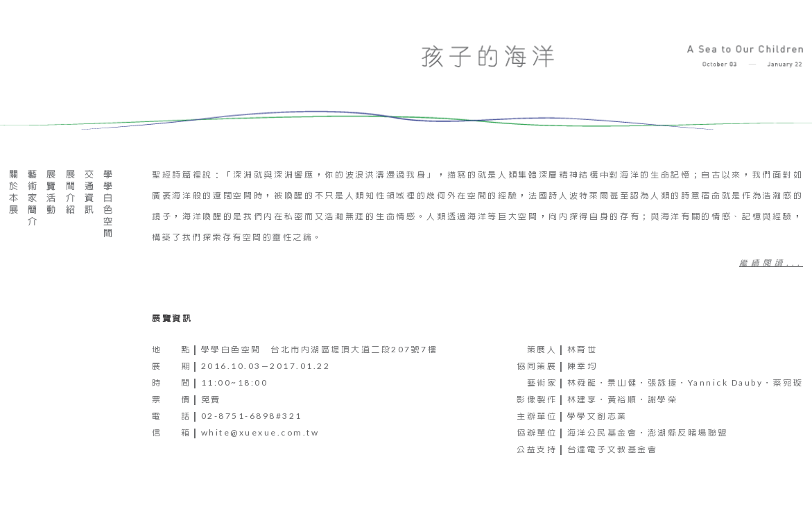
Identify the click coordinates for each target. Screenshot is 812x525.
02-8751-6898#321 (252, 416)
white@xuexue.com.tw (260, 432)
